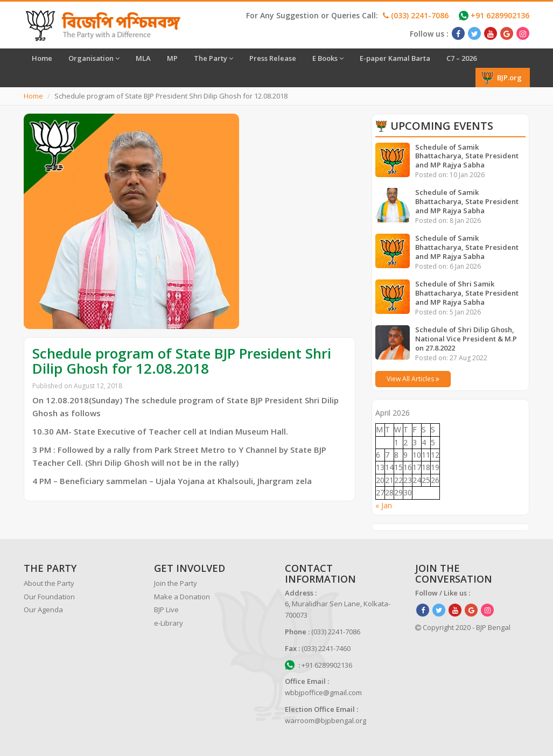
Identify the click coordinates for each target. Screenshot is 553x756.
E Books (328, 58)
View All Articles (413, 379)
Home (42, 58)
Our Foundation (49, 597)
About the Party (49, 583)
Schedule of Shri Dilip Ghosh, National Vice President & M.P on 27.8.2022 (466, 339)
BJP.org (501, 78)
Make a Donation (182, 597)
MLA (143, 58)
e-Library (169, 623)
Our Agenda (43, 610)
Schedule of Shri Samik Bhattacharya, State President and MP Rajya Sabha (467, 293)
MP (172, 58)
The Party (213, 58)
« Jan (384, 505)
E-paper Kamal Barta (395, 58)
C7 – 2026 (461, 58)
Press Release (273, 58)
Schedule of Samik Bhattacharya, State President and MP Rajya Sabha (467, 156)
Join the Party (176, 583)
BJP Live (166, 610)
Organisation (94, 58)
